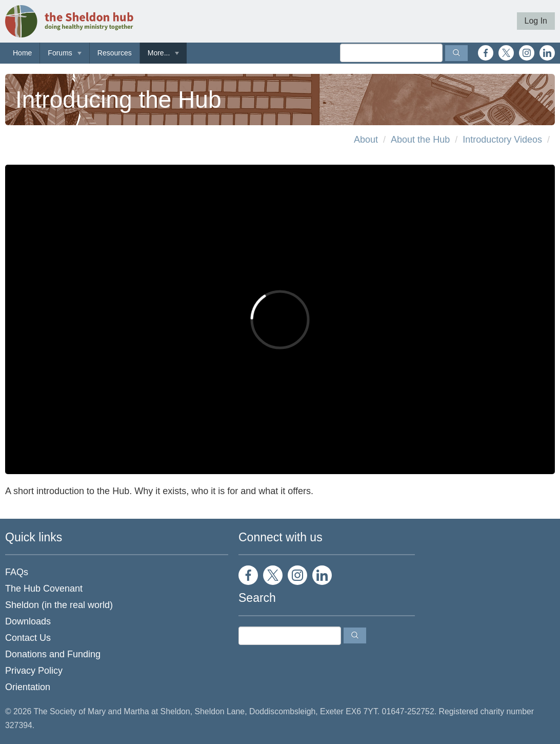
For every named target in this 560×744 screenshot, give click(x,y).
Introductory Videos (502, 140)
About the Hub (420, 140)
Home (22, 53)
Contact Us (28, 638)
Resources (115, 53)
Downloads (28, 621)
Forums (60, 53)
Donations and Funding (53, 654)
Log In (536, 21)
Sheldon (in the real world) (59, 605)
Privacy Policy (34, 671)
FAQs (17, 572)
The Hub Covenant (44, 589)
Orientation (28, 687)
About (366, 140)
